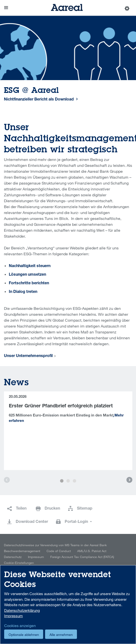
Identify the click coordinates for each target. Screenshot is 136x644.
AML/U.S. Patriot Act (92, 551)
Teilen (21, 509)
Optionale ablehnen (24, 635)
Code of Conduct (59, 551)
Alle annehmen (61, 635)
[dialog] (68, 605)
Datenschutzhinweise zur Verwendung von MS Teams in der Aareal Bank (55, 545)
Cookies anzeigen (20, 626)
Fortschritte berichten (29, 284)
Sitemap (85, 509)
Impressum (36, 557)
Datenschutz (13, 557)
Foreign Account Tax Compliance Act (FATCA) (82, 557)
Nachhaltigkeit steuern (30, 266)
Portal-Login (77, 522)
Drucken (52, 509)
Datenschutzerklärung (22, 610)
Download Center (32, 522)
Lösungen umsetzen (27, 275)
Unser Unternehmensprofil (28, 356)
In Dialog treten (23, 292)
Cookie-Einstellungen (19, 563)
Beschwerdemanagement (22, 551)
